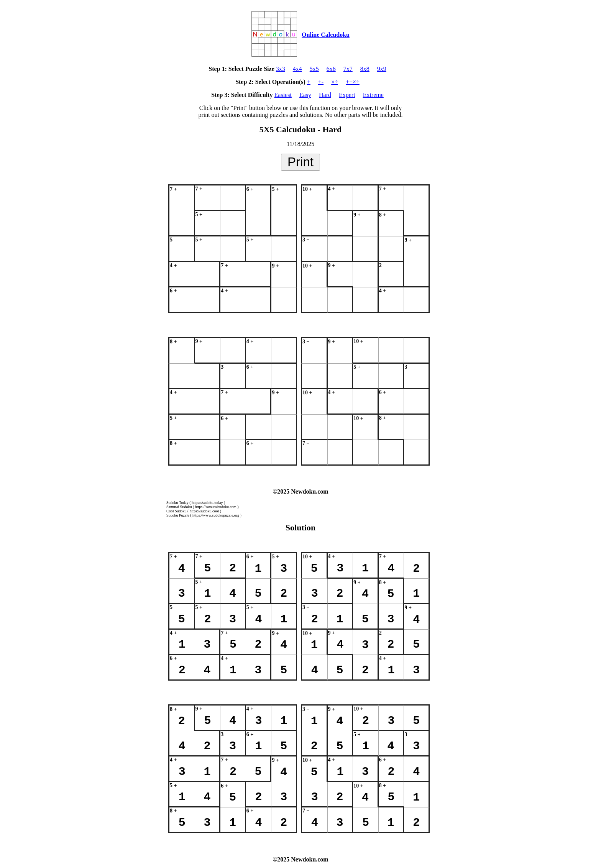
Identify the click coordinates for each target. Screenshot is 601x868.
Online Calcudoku (326, 35)
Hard (325, 95)
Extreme (373, 95)
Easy (305, 95)
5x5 (314, 69)
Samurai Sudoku (179, 507)
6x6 (331, 69)
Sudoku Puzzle (178, 515)
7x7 (348, 69)
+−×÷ (353, 82)
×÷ (335, 82)
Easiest (283, 95)
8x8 (365, 69)
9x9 (382, 69)
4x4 (297, 69)
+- (321, 82)
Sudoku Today (177, 503)
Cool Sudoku (177, 511)
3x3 (281, 69)
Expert (347, 95)
